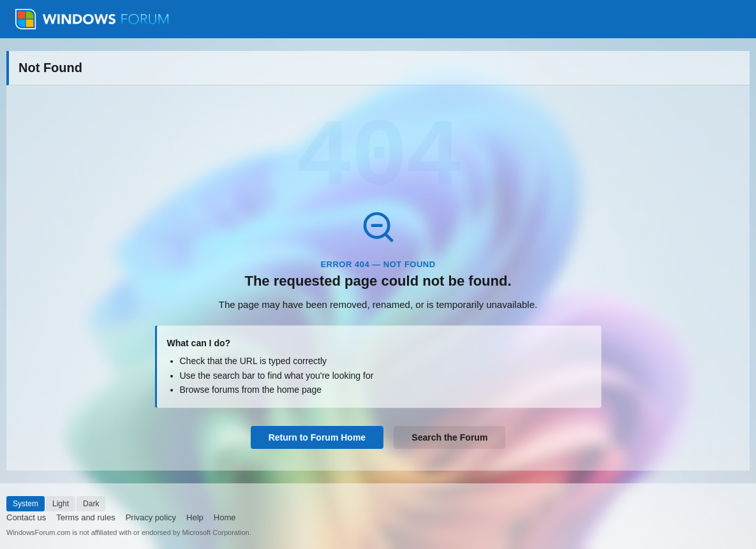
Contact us (26, 517)
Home (225, 517)
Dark (91, 504)
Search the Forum (449, 437)
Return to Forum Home (317, 437)
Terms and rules (85, 517)
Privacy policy (151, 517)
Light (61, 504)
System (26, 504)
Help (195, 517)
